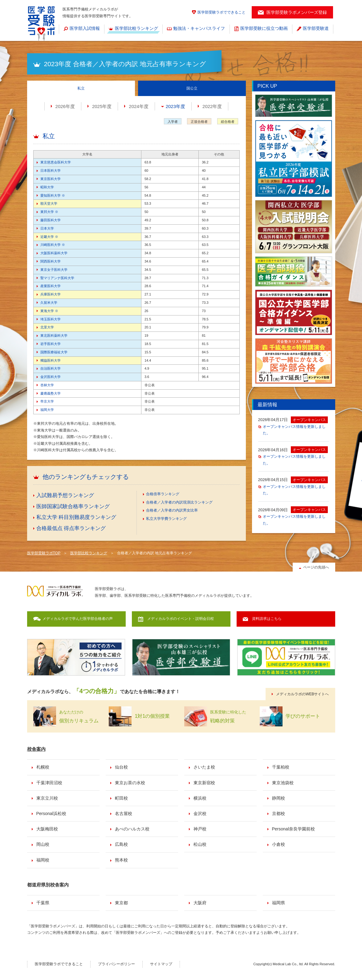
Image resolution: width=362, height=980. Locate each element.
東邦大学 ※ (49, 212)
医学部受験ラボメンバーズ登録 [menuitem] (297, 12)
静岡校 (279, 798)
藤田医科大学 (51, 220)
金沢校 (200, 813)
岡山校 (43, 844)
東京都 (121, 903)
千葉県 (43, 903)
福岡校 (43, 860)
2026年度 (65, 106)
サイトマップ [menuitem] (161, 964)
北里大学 (47, 327)
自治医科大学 (51, 368)
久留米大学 (49, 303)
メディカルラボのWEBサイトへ (302, 694)
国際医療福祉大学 (54, 352)
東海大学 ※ (49, 311)
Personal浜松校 (51, 813)
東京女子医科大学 (54, 270)
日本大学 (47, 228)
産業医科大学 (51, 286)
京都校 (279, 813)
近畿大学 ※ (49, 237)
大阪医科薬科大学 (54, 253)
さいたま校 (204, 767)
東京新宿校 (204, 783)
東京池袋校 (283, 783)
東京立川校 (47, 798)
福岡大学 (47, 410)
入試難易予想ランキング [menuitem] (65, 495)
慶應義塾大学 (51, 393)
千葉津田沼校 (49, 783)
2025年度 (102, 106)
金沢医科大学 (51, 377)
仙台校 (121, 767)
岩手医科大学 (51, 344)
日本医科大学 (51, 171)
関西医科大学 (51, 261)
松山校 (200, 844)
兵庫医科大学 (51, 294)
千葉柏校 (281, 767)
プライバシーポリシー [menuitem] (116, 964)
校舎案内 (36, 749)
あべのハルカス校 (132, 829)
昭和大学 (47, 187)
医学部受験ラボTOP (44, 553)
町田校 (121, 798)
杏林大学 (47, 385)
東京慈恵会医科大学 (56, 162)
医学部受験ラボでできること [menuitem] (222, 12)
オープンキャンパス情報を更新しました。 (294, 430)
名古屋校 (124, 813)
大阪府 (200, 903)
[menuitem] (82, 29)
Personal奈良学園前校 (293, 829)
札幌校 (43, 767)
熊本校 (121, 860)
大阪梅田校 (47, 829)
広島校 (121, 844)
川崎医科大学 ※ (53, 245)
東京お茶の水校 (130, 783)
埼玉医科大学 (51, 319)
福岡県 (279, 903)
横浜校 (200, 798)
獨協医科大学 (51, 360)
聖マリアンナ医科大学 (57, 278)
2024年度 (138, 106)
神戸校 (200, 829)
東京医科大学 (51, 179)
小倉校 (279, 844)
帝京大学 (47, 401)
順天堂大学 (49, 203)
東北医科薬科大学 (54, 335)
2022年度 (212, 106)
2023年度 (175, 106)
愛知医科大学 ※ (53, 195)
